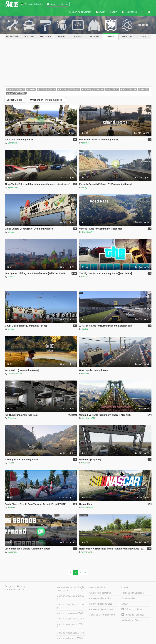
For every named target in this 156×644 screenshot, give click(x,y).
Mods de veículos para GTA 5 (70, 598)
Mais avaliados (47, 100)
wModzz (86, 463)
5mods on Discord (132, 620)
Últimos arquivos (97, 587)
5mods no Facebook (133, 615)
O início (15, 100)
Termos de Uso (129, 598)
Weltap (85, 329)
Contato (125, 587)
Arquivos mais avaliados (101, 609)
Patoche (11, 277)
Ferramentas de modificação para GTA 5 (71, 589)
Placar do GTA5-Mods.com (102, 615)
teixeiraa (11, 507)
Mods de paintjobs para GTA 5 (71, 606)
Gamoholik (12, 143)
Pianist (11, 463)
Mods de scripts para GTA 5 (70, 619)
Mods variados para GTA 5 (70, 638)
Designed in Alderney (15, 586)
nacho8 (85, 374)
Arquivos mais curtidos (100, 598)
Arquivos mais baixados (101, 604)
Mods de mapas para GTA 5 (70, 633)
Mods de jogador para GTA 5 (70, 626)
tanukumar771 (89, 418)
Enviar (100, 12)
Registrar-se (129, 12)
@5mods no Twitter (132, 609)
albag (85, 187)
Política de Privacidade (133, 593)
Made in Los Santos (14, 589)
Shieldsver (12, 418)
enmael (11, 232)
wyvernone (13, 187)
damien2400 (88, 507)
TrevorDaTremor (15, 374)
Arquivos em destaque (100, 593)
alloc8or (86, 143)
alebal (85, 277)
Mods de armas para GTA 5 (70, 613)
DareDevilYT (88, 232)
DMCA (125, 604)
